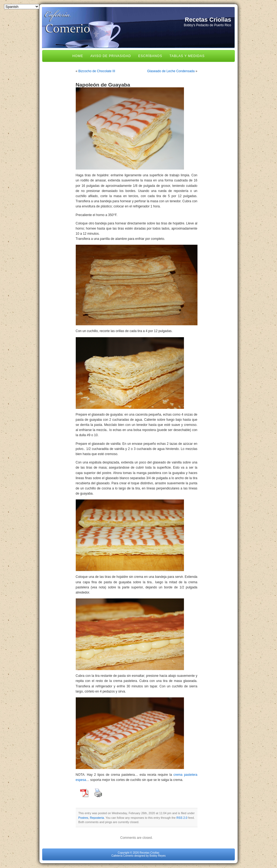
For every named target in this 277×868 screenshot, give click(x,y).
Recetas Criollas (208, 20)
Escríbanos (150, 56)
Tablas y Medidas (187, 56)
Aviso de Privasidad (111, 56)
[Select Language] (22, 7)
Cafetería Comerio (123, 856)
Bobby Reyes (158, 856)
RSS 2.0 (182, 818)
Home (78, 56)
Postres (83, 818)
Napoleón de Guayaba (103, 85)
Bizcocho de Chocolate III (97, 71)
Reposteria (97, 818)
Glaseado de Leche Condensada (171, 71)
